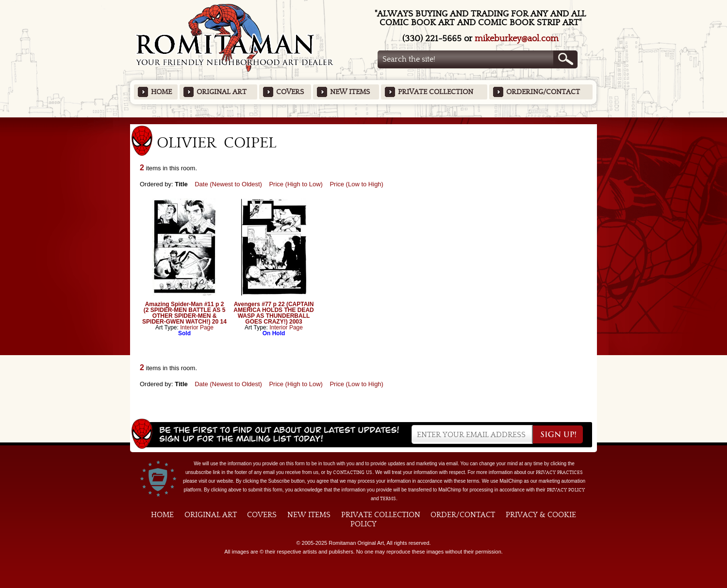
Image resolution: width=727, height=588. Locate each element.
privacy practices (559, 473)
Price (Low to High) (356, 184)
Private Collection (436, 92)
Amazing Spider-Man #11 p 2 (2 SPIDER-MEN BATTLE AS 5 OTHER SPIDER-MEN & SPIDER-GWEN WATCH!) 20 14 (184, 313)
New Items (350, 92)
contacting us (353, 473)
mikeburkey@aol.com (517, 39)
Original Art (222, 92)
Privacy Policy (566, 490)
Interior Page (197, 327)
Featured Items (364, 121)
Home (161, 92)
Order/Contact (463, 515)
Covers (290, 92)
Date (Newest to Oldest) (228, 184)
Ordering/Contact (543, 92)
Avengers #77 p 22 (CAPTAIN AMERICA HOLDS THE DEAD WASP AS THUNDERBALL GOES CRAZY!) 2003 (274, 313)
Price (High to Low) (296, 184)
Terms (388, 499)
